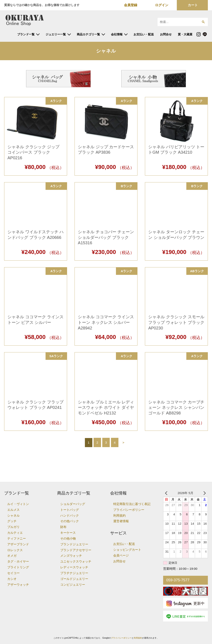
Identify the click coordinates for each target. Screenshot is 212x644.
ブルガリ (13, 527)
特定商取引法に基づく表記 (132, 504)
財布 (63, 527)
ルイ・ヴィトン (18, 504)
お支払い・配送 (144, 34)
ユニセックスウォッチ (76, 561)
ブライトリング (18, 567)
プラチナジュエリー (74, 573)
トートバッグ (70, 510)
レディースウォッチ (74, 567)
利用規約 (119, 515)
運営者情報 (121, 521)
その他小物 (68, 538)
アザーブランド (18, 544)
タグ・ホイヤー (18, 561)
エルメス (13, 510)
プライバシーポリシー (129, 510)
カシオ (12, 579)
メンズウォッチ (71, 556)
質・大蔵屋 (185, 34)
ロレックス (15, 550)
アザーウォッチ (18, 585)
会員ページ (121, 555)
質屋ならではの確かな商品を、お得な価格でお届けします (42, 5)
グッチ (12, 521)
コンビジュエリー (73, 585)
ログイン (162, 5)
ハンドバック (70, 515)
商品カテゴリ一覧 (88, 34)
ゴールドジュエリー (74, 579)
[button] (203, 22)
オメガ (12, 556)
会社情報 (117, 34)
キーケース (68, 533)
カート (193, 5)
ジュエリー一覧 (56, 34)
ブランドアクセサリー (76, 550)
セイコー (13, 573)
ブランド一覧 (26, 34)
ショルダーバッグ (73, 504)
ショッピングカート (127, 550)
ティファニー (17, 538)
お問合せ (166, 34)
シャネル (13, 515)
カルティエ (15, 533)
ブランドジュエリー (74, 544)
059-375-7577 (178, 580)
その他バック (70, 521)
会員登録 (131, 5)
